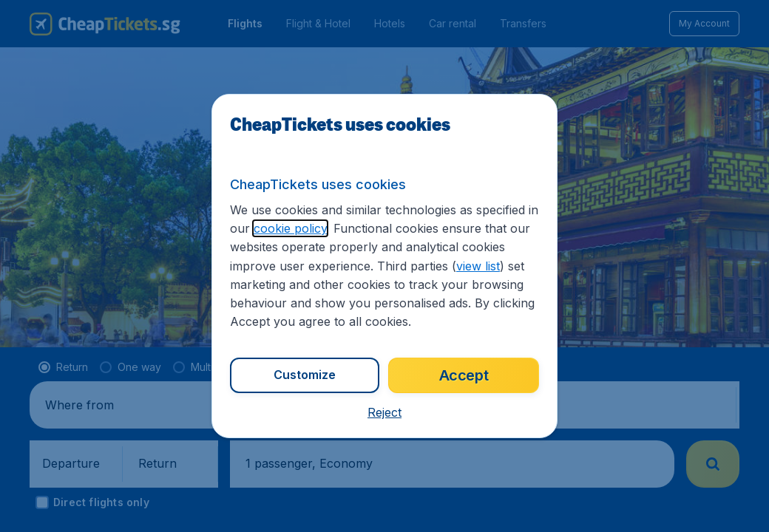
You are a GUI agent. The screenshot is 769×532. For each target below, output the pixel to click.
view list (478, 266)
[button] (384, 412)
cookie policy (290, 228)
